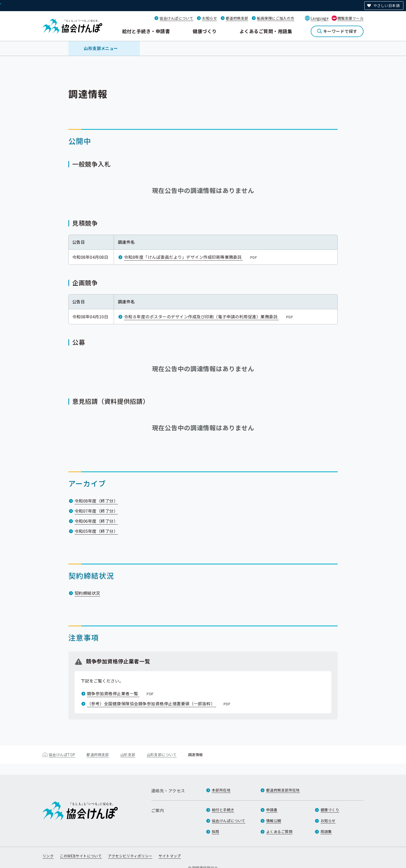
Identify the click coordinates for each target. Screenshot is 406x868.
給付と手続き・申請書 (146, 31)
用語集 (326, 831)
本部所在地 (221, 790)
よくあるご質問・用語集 (266, 31)
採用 (216, 831)
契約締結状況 (87, 593)
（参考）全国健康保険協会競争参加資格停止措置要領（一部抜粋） (159, 704)
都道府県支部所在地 (283, 790)
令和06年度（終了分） (96, 521)
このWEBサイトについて (81, 856)
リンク (48, 856)
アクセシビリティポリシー (130, 856)
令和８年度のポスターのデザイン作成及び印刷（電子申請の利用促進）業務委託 (209, 317)
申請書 (272, 810)
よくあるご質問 (279, 831)
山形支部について (162, 755)
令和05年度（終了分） (96, 531)
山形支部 (128, 755)
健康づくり (205, 31)
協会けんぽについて (176, 18)
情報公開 (274, 821)
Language (320, 18)
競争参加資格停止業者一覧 (121, 693)
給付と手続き (223, 810)
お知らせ (209, 18)
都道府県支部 (237, 18)
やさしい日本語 (386, 5)
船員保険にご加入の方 (275, 18)
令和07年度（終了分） (96, 511)
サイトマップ (170, 856)
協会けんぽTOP (62, 755)
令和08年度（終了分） (96, 501)
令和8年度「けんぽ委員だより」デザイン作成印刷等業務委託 (191, 257)
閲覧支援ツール (350, 18)
